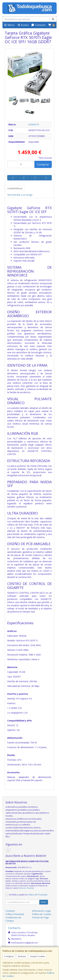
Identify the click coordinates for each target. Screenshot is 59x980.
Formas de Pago (40, 917)
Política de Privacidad (26, 888)
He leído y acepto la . (28, 895)
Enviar (44, 902)
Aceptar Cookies (38, 956)
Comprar (43, 164)
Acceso (23, 25)
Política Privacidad (15, 914)
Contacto (38, 25)
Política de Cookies (42, 914)
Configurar (9, 956)
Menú (9, 25)
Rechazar (22, 956)
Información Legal (41, 911)
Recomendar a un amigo (20, 195)
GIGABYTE (34, 124)
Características (15, 188)
